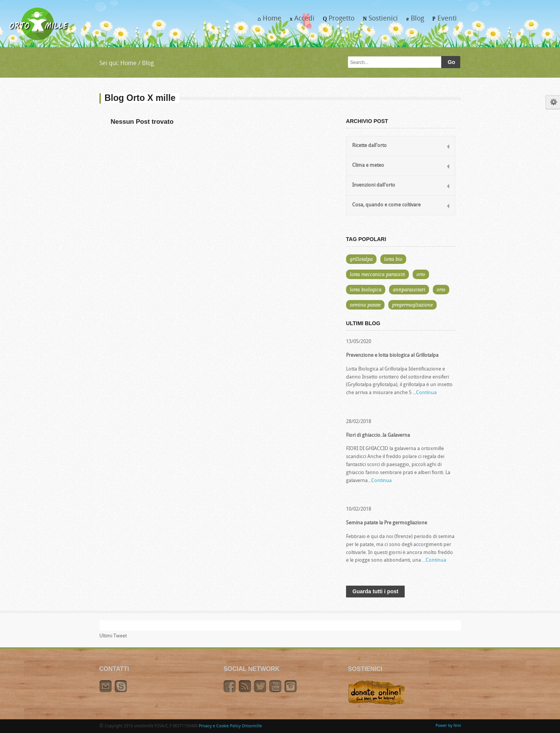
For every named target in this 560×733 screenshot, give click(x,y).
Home (267, 21)
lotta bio (393, 259)
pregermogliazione (412, 305)
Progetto (337, 21)
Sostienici (378, 21)
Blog (413, 21)
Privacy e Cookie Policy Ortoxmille (230, 726)
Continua (426, 393)
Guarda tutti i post (376, 591)
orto (421, 274)
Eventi (443, 21)
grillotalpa (361, 259)
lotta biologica (366, 289)
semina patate (365, 305)
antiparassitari (409, 289)
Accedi (300, 21)
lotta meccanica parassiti (377, 274)
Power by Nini (448, 726)
